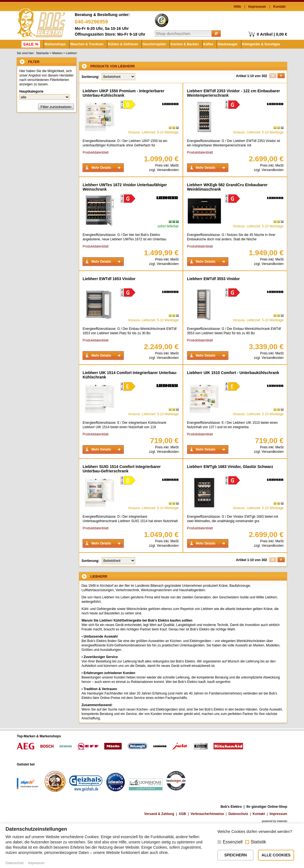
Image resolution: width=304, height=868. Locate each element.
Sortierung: (90, 77)
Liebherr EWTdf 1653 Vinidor (109, 279)
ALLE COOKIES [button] (276, 855)
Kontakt (279, 7)
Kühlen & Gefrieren (121, 44)
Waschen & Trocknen (85, 44)
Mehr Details (101, 168)
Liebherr (71, 53)
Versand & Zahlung (159, 814)
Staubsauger (223, 44)
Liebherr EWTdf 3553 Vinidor (214, 279)
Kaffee (204, 44)
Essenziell (233, 842)
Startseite (42, 53)
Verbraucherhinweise (207, 814)
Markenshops (54, 44)
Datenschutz (238, 814)
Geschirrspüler (152, 44)
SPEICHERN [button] (236, 855)
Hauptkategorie (31, 91)
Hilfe (238, 7)
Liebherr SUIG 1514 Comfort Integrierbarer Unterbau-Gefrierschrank (122, 469)
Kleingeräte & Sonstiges (256, 44)
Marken (58, 53)
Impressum (257, 7)
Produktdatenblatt (95, 152)
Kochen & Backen (181, 44)
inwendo (282, 821)
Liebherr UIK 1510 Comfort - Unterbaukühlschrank (233, 373)
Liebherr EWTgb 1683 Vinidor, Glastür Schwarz (230, 467)
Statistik (258, 842)
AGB (182, 814)
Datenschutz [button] (15, 863)
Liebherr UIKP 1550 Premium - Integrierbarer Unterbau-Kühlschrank (123, 93)
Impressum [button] (36, 863)
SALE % (30, 44)
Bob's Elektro (42, 22)
